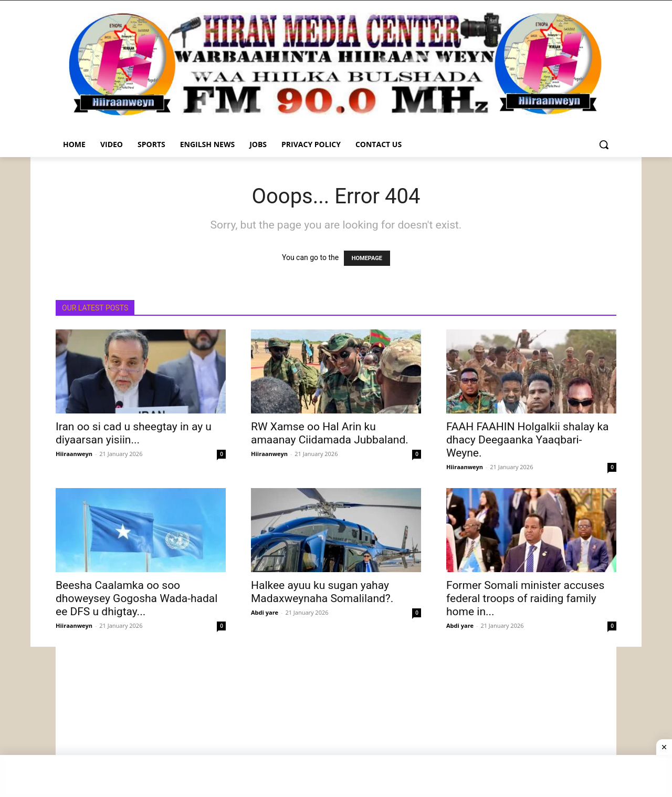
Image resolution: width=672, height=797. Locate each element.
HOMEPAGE (367, 258)
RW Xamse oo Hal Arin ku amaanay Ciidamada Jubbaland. (330, 433)
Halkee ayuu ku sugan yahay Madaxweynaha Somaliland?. (322, 592)
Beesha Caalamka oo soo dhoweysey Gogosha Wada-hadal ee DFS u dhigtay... (136, 598)
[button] (604, 144)
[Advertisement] (336, 720)
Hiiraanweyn (74, 454)
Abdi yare (265, 612)
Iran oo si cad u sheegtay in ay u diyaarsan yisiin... (134, 433)
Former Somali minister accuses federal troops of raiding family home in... (525, 598)
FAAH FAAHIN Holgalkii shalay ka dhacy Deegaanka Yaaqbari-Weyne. (527, 440)
